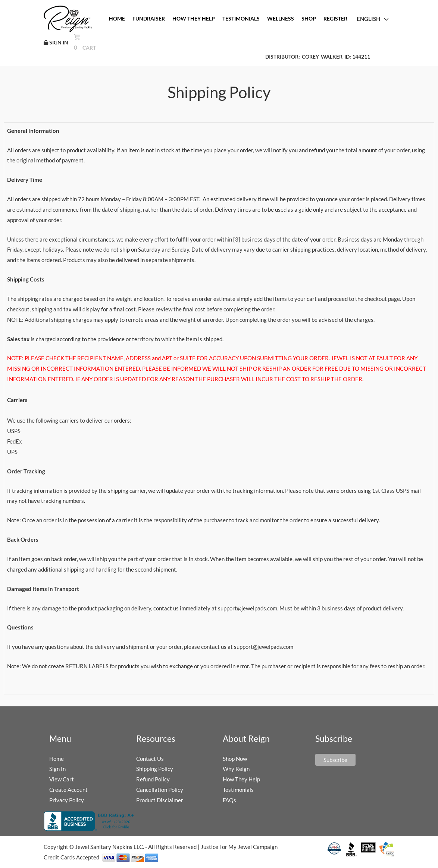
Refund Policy (153, 779)
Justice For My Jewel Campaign (239, 847)
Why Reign (236, 769)
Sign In (57, 769)
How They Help (241, 779)
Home (57, 759)
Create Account (68, 790)
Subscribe (335, 760)
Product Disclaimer (160, 800)
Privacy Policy (67, 800)
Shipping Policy (155, 769)
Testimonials (238, 790)
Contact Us (150, 759)
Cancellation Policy (160, 790)
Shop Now (235, 759)
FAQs (229, 800)
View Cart (62, 779)
